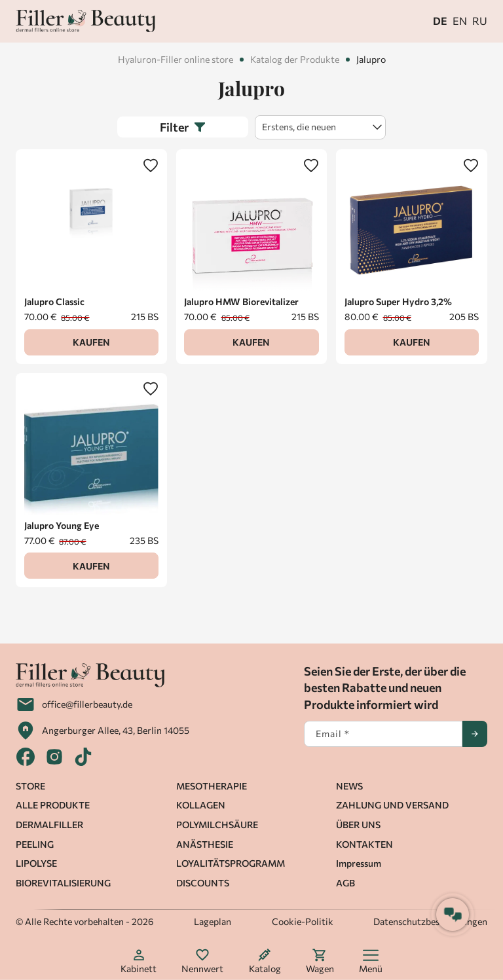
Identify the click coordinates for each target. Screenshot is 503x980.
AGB (345, 883)
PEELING (35, 844)
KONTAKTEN (364, 844)
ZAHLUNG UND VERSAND (392, 805)
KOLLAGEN (201, 805)
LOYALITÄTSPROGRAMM (231, 863)
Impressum (359, 863)
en (460, 21)
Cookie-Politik (303, 921)
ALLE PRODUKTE (53, 805)
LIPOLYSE (36, 863)
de (440, 21)
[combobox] (320, 127)
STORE (30, 786)
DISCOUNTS (203, 883)
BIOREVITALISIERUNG (63, 883)
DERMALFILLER (49, 825)
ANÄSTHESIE (205, 844)
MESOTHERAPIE (212, 786)
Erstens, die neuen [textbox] (299, 127)
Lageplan (213, 921)
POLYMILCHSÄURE (217, 825)
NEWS (349, 786)
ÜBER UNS (358, 825)
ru (480, 21)
